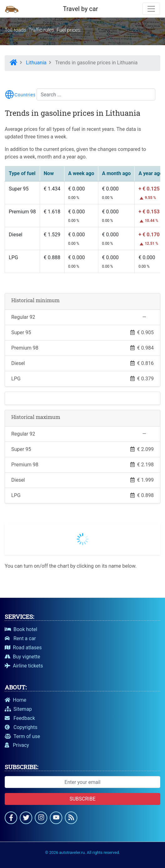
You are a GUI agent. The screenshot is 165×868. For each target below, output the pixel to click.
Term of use (22, 736)
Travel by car (80, 9)
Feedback (20, 718)
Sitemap (18, 709)
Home (15, 700)
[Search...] (96, 94)
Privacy (17, 745)
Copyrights (21, 727)
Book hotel (21, 629)
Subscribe (82, 799)
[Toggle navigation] (151, 9)
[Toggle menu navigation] (20, 94)
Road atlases (23, 648)
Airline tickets (24, 666)
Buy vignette (22, 657)
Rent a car (20, 638)
